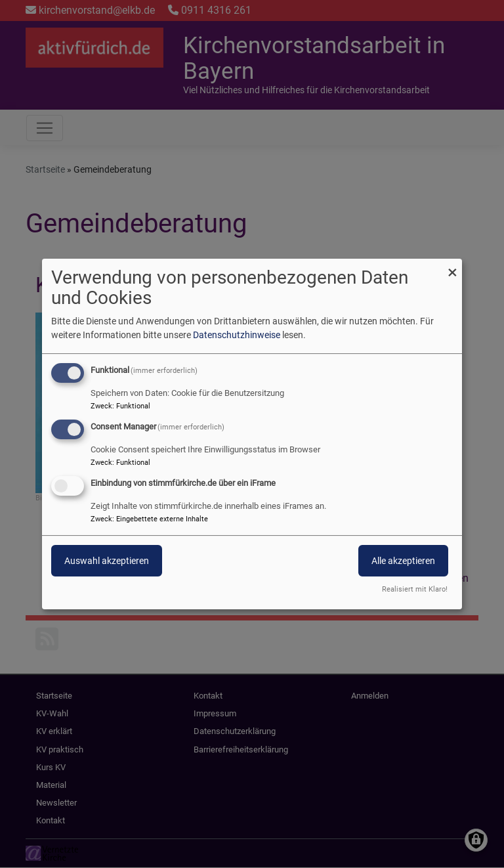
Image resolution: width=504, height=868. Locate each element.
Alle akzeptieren (403, 561)
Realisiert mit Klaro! (415, 589)
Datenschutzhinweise (237, 335)
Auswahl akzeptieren (107, 561)
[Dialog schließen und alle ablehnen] (452, 267)
